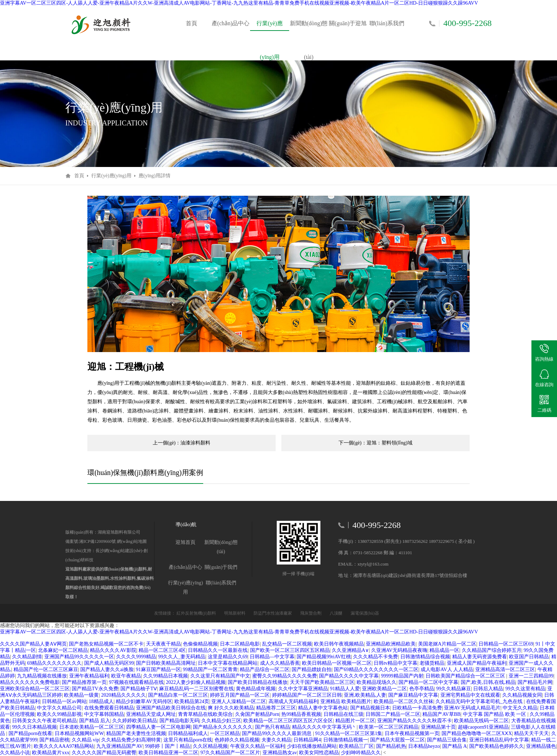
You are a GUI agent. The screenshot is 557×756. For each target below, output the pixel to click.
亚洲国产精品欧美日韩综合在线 (171, 708)
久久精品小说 (15, 753)
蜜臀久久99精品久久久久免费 (285, 676)
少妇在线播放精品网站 (312, 746)
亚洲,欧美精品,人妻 (365, 695)
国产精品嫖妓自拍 (312, 669)
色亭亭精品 (422, 689)
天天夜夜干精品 (163, 644)
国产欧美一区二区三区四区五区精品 (290, 650)
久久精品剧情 (27, 657)
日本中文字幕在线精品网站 (228, 663)
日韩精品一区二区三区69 (506, 644)
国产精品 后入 (95, 721)
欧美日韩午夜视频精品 (339, 644)
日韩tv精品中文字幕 (396, 663)
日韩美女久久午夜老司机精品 (44, 721)
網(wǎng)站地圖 (131, 541)
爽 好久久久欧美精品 (231, 708)
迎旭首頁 (185, 542)
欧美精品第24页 (192, 701)
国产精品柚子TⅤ (139, 689)
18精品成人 (101, 701)
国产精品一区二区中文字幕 (428, 682)
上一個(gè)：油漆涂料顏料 (182, 443)
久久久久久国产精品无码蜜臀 (104, 753)
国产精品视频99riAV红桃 (324, 657)
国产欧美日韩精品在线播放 (258, 682)
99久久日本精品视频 (34, 727)
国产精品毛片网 (535, 682)
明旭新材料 (235, 613)
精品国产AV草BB (441, 714)
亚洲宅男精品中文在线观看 (470, 695)
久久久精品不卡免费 (375, 657)
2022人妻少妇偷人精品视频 (196, 682)
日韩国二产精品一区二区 (393, 714)
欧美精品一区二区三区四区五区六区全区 (288, 721)
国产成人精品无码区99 (109, 663)
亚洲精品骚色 (541, 746)
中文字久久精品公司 (59, 708)
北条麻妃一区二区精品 (63, 650)
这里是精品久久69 (228, 657)
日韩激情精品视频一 (346, 740)
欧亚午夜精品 (126, 676)
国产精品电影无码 (179, 721)
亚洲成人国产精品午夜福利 (477, 663)
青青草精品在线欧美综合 (205, 714)
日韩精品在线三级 (344, 714)
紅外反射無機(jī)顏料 (197, 613)
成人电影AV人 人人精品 (447, 669)
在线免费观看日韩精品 (109, 708)
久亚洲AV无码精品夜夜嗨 (399, 650)
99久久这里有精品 (525, 689)
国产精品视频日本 (370, 708)
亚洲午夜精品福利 (89, 676)
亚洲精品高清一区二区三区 (505, 669)
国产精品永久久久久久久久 (223, 727)
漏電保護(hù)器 (365, 613)
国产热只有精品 (272, 727)
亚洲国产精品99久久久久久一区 (79, 657)
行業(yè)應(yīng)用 (270, 30)
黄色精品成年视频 (256, 689)
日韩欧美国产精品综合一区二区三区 (466, 676)
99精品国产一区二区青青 (210, 669)
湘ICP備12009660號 (98, 541)
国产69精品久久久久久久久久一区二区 (376, 669)
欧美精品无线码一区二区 (481, 721)
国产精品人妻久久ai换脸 (107, 669)
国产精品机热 (391, 746)
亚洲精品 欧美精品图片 (346, 701)
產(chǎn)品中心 (231, 23)
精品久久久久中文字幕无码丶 (324, 727)
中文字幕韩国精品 (104, 714)
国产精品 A (455, 746)
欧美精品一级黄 (81, 695)
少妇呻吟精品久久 (361, 753)
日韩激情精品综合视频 (425, 657)
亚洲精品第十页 (438, 727)
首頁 (191, 23)
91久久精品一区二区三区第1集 (349, 733)
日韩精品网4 (307, 740)
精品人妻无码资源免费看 (480, 657)
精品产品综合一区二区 (265, 669)
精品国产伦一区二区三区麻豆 (46, 669)
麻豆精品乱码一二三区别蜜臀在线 (196, 689)
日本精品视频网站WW (79, 733)
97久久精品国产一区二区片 (230, 753)
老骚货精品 (432, 663)
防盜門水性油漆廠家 (273, 613)
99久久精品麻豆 (454, 689)
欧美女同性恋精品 (319, 753)
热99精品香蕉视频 (301, 714)
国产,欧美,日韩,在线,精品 (488, 682)
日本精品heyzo (424, 746)
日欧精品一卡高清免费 (417, 708)
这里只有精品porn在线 (188, 740)
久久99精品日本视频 (166, 676)
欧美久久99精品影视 (59, 714)
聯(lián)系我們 (387, 23)
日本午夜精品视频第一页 (412, 733)
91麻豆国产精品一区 (158, 669)
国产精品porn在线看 (31, 733)
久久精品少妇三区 (221, 721)
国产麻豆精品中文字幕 (413, 695)
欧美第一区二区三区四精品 (389, 727)
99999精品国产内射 (402, 676)
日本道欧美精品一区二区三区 (92, 727)
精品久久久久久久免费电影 (30, 682)
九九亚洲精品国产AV (119, 746)
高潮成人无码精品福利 (293, 701)
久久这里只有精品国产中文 (220, 676)
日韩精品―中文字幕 (272, 657)
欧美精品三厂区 (356, 746)
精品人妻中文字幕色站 (323, 708)
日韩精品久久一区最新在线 (218, 650)
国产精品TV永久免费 (95, 689)
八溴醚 (337, 613)
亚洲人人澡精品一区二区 (239, 701)
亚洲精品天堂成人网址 (151, 714)
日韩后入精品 (488, 689)
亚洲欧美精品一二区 (384, 689)
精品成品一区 (444, 650)
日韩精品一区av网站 (64, 701)
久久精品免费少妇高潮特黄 (131, 740)
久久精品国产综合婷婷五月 (492, 650)
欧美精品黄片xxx (51, 753)
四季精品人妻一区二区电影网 (158, 727)
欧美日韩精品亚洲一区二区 (168, 753)
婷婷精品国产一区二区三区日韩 (307, 695)
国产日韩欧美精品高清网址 (166, 663)
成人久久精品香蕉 (280, 663)
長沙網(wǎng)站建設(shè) (119, 551)
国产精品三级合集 (447, 740)
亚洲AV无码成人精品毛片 (472, 708)
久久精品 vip (85, 740)
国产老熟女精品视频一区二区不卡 (106, 644)
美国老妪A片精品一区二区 (447, 644)
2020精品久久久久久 (124, 695)
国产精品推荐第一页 (84, 682)
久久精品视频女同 (522, 695)
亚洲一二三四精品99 (531, 676)
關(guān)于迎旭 (348, 23)
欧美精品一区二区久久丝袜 (404, 701)
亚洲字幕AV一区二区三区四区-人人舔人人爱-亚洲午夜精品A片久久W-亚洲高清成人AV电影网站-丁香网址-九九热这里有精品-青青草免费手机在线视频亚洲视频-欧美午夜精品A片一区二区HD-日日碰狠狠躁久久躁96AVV (239, 3)
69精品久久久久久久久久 (54, 663)
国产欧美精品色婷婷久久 (497, 746)
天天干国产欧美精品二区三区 (322, 682)
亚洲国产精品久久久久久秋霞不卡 (415, 721)
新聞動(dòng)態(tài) (309, 30)
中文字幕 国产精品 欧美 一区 (495, 714)
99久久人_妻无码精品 (182, 657)
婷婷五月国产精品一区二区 (240, 695)
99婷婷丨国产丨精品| (168, 746)
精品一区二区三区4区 (162, 650)
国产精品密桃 (54, 740)
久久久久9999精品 (136, 657)
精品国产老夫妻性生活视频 (136, 733)
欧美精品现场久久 (377, 682)
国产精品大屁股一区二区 (398, 740)
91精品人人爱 (345, 689)
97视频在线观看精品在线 (136, 682)
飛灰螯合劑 (311, 613)
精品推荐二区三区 (276, 708)
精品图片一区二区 (355, 721)
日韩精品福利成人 (188, 733)
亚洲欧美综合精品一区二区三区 (35, 689)
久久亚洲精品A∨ (350, 650)
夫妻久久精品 (276, 740)
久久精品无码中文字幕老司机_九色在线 (480, 701)
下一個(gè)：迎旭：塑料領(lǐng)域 (375, 443)
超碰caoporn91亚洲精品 (483, 727)
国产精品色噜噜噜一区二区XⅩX (477, 733)
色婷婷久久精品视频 (237, 740)
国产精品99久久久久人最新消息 (277, 733)
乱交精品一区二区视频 (287, 644)
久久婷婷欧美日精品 (135, 721)
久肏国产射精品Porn (257, 714)
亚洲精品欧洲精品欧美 (391, 644)
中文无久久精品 (520, 708)
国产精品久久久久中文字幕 (349, 676)
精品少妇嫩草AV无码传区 (144, 701)
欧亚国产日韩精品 (529, 657)
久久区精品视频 (210, 746)
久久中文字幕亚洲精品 (303, 689)
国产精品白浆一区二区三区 (178, 695)
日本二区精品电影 (240, 644)
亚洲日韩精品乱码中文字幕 (499, 740)
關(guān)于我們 (221, 567)
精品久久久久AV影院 (113, 650)
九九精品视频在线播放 (42, 676)
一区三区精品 (225, 733)
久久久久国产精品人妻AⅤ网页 (33, 644)
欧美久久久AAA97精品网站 (64, 746)
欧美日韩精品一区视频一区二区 (337, 663)
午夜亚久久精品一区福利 (258, 746)
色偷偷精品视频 (200, 644)
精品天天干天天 (531, 733)
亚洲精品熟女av (280, 753)
